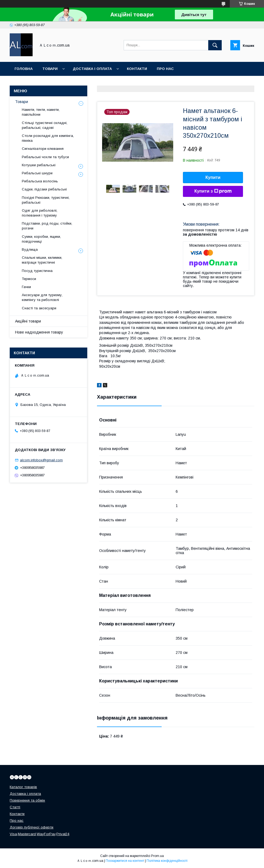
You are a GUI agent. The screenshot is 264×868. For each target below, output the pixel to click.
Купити (213, 177)
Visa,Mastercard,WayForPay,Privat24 (39, 834)
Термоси (29, 279)
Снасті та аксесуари (39, 308)
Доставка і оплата (92, 69)
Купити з (213, 191)
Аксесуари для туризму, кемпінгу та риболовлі (42, 297)
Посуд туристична (37, 271)
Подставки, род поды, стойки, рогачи (47, 226)
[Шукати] (215, 45)
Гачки (26, 287)
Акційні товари (28, 321)
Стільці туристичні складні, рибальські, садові (45, 125)
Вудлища (30, 249)
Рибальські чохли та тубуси (45, 157)
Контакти (137, 69)
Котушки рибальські (39, 165)
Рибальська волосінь (40, 181)
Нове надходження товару (39, 332)
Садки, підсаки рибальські (44, 189)
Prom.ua (157, 856)
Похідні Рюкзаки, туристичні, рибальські (46, 200)
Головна (24, 69)
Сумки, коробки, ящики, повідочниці (41, 239)
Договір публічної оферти (32, 827)
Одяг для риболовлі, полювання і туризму (40, 213)
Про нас (165, 69)
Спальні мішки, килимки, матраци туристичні (42, 260)
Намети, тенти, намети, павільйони (41, 112)
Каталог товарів (23, 787)
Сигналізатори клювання (43, 149)
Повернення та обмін (27, 800)
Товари (50, 69)
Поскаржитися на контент (125, 861)
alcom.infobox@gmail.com (41, 460)
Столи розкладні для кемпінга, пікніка (48, 138)
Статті (15, 807)
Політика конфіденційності (167, 861)
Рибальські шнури (37, 173)
